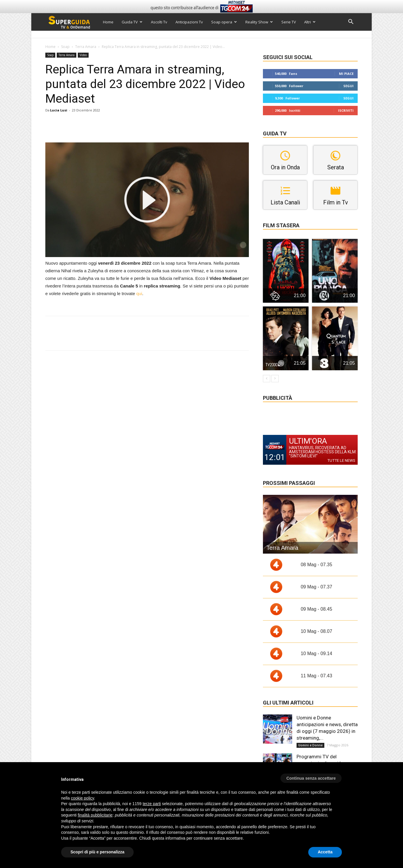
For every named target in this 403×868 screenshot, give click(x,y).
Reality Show (259, 22)
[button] (351, 22)
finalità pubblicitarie (95, 815)
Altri (310, 22)
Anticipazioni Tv (189, 22)
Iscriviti (346, 110)
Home (108, 22)
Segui (348, 86)
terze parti (152, 804)
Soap (65, 47)
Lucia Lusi (59, 110)
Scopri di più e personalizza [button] (97, 852)
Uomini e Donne (310, 745)
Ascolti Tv (159, 22)
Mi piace (346, 74)
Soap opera (224, 22)
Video (83, 55)
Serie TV (289, 22)
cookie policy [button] (82, 798)
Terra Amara (86, 47)
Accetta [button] (325, 852)
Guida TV (132, 22)
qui (139, 293)
